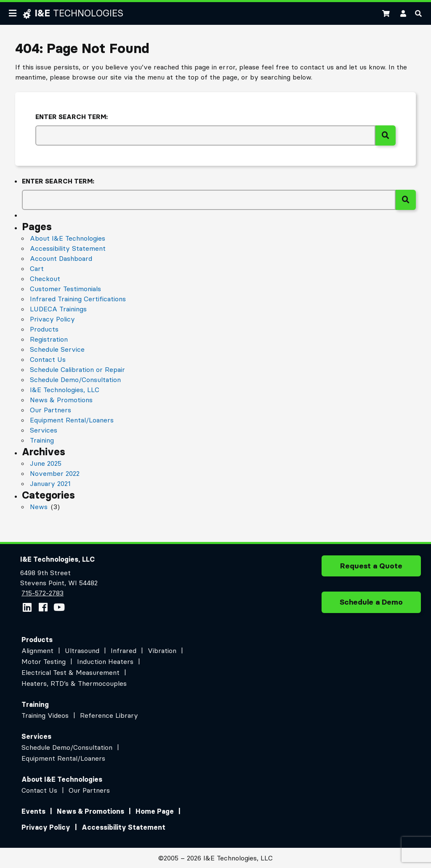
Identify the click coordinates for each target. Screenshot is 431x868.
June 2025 (46, 463)
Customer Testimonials (65, 289)
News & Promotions (61, 400)
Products (44, 329)
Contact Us (48, 359)
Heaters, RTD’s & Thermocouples (74, 683)
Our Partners (51, 410)
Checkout (45, 279)
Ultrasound (82, 650)
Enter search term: (72, 117)
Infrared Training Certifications (78, 299)
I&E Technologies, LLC (65, 390)
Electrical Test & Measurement (71, 672)
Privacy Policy (52, 319)
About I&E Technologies (68, 238)
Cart (37, 268)
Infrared (124, 650)
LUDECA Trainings (58, 309)
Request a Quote (371, 569)
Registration (49, 339)
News (39, 507)
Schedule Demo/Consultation (75, 380)
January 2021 (50, 483)
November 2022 (55, 473)
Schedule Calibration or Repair (77, 369)
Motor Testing (44, 661)
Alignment (37, 650)
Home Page (155, 811)
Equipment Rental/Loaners (72, 420)
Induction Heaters (105, 661)
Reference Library (109, 715)
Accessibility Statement (68, 248)
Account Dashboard (61, 258)
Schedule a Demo (371, 605)
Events (33, 811)
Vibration (162, 650)
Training (42, 440)
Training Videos (45, 715)
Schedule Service (57, 349)
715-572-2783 (42, 593)
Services (44, 430)
